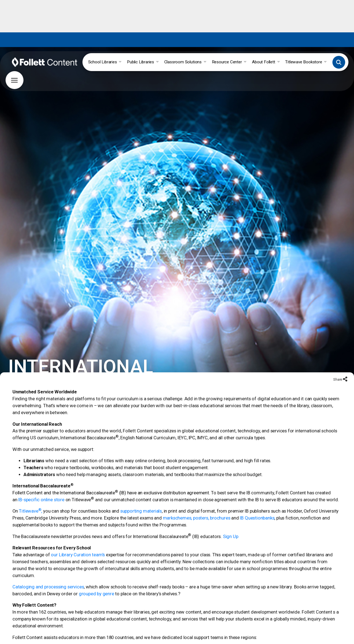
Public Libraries (143, 62)
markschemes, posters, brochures (197, 511)
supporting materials (141, 504)
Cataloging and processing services (48, 579)
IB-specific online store (41, 492)
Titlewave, (30, 504)
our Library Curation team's (78, 547)
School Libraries (105, 62)
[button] (339, 62)
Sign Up (231, 529)
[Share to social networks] (345, 372)
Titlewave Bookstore (306, 62)
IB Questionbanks (257, 511)
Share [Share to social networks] (338, 372)
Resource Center (229, 62)
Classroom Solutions (185, 62)
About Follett (266, 62)
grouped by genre (97, 586)
